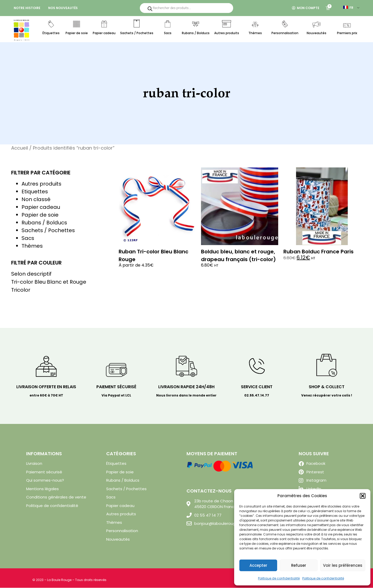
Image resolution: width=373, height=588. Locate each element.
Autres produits (227, 33)
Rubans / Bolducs (196, 33)
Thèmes (255, 33)
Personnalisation (285, 33)
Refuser (299, 565)
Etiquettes (35, 192)
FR (348, 8)
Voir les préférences (343, 565)
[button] (363, 496)
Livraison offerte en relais (46, 387)
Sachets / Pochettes (137, 33)
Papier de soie (77, 33)
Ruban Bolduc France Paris (318, 252)
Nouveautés (317, 33)
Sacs (168, 33)
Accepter (258, 565)
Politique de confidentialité (279, 578)
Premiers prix (347, 33)
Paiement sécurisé (116, 387)
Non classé (36, 200)
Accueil (20, 148)
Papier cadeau (104, 33)
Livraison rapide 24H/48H (186, 387)
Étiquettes (51, 33)
